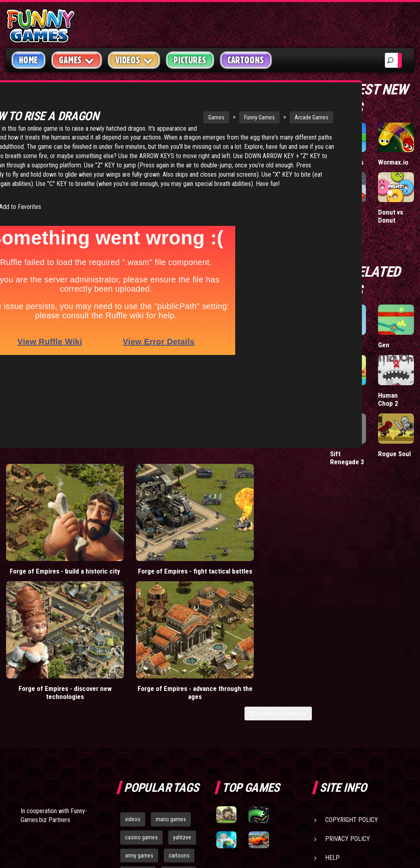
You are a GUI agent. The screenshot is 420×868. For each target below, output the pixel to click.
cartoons (179, 674)
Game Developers (351, 696)
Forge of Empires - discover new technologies (195, 508)
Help (332, 677)
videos (133, 638)
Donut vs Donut (391, 216)
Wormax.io (393, 162)
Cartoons (246, 60)
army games (139, 674)
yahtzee (182, 657)
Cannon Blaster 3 (343, 399)
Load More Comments (278, 533)
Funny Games (209, 117)
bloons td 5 (138, 693)
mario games (171, 638)
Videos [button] (134, 60)
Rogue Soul (394, 454)
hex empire (179, 693)
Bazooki (341, 345)
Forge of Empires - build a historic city (39, 504)
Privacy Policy (348, 658)
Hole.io (340, 212)
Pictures (190, 60)
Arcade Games (261, 117)
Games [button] (77, 60)
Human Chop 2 (388, 399)
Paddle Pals (347, 162)
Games (166, 117)
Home (28, 60)
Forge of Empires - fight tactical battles (117, 504)
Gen (384, 345)
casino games (141, 657)
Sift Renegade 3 (347, 458)
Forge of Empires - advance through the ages (273, 508)
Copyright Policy (352, 639)
